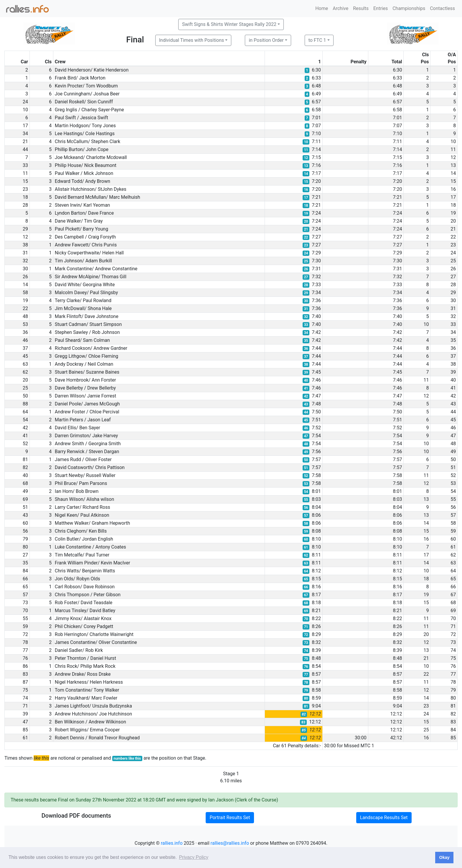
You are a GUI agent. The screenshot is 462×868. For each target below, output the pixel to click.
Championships (409, 8)
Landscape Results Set (384, 818)
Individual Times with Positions (192, 40)
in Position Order (266, 40)
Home (322, 8)
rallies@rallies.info (230, 843)
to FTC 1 (317, 40)
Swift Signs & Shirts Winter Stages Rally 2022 (229, 24)
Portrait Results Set (230, 818)
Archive (340, 8)
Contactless (442, 8)
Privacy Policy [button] (194, 857)
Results (361, 8)
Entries (381, 8)
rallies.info (172, 843)
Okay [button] (444, 857)
